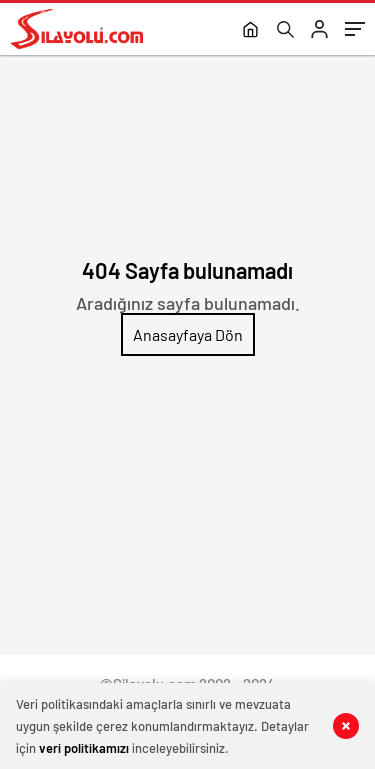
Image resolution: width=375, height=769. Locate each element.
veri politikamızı (84, 748)
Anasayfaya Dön (188, 334)
